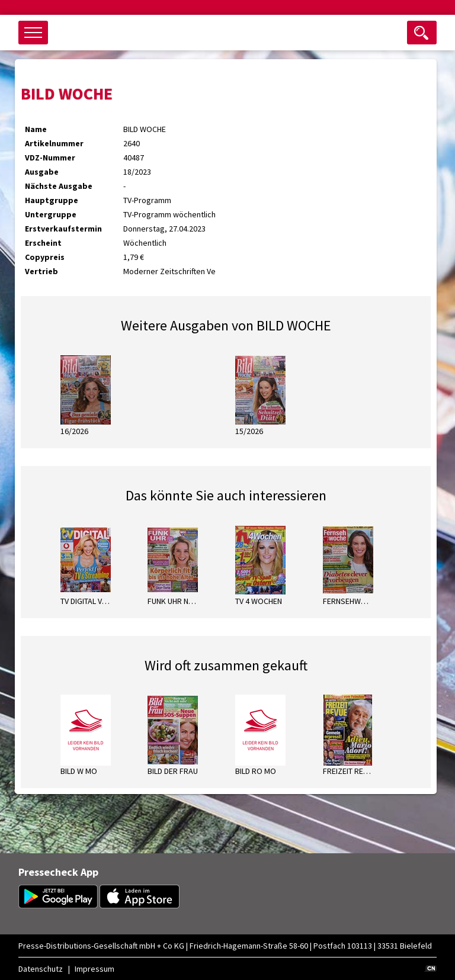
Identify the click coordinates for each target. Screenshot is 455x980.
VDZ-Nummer (50, 158)
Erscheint (43, 243)
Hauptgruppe (52, 200)
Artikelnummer (54, 143)
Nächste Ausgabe (59, 186)
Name (36, 129)
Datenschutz (41, 969)
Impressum (94, 969)
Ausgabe (42, 172)
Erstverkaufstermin (63, 229)
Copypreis (45, 257)
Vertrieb (41, 271)
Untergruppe (51, 214)
